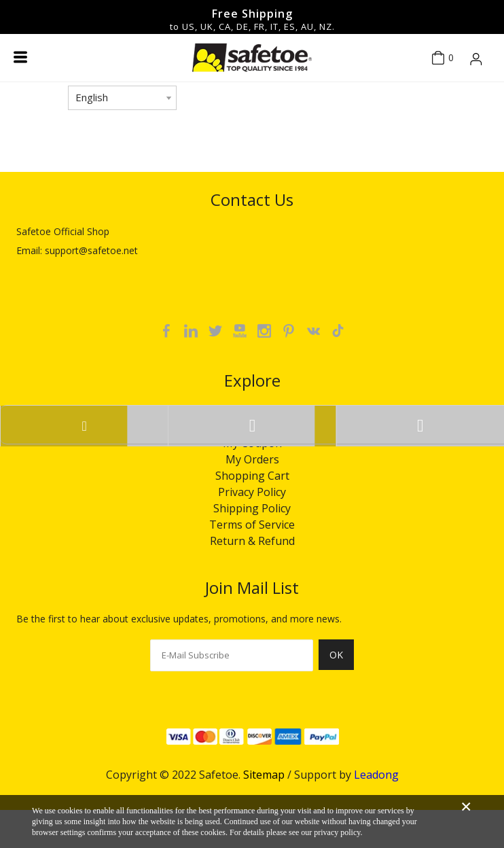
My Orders (252, 459)
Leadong (376, 775)
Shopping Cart (252, 476)
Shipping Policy (252, 508)
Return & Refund (252, 541)
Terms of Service (252, 525)
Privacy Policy (252, 492)
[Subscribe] (336, 662)
